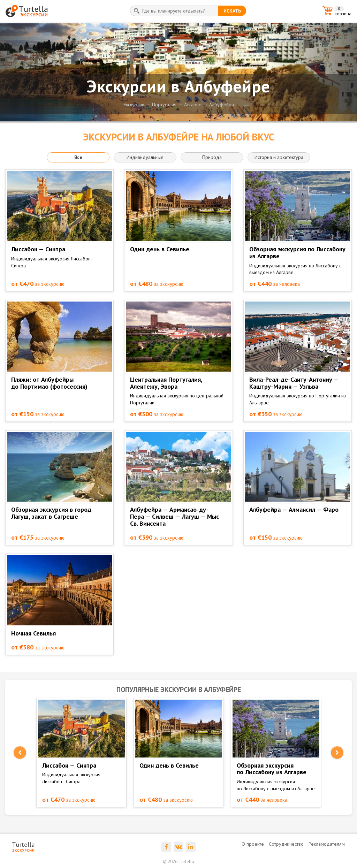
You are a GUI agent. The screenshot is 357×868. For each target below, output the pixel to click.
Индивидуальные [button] (145, 157)
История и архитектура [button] (279, 157)
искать (232, 11)
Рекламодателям (327, 844)
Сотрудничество (286, 844)
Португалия (164, 105)
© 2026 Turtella (178, 862)
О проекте (253, 844)
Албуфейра (222, 105)
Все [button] (78, 157)
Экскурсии (134, 105)
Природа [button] (212, 157)
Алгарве (193, 105)
